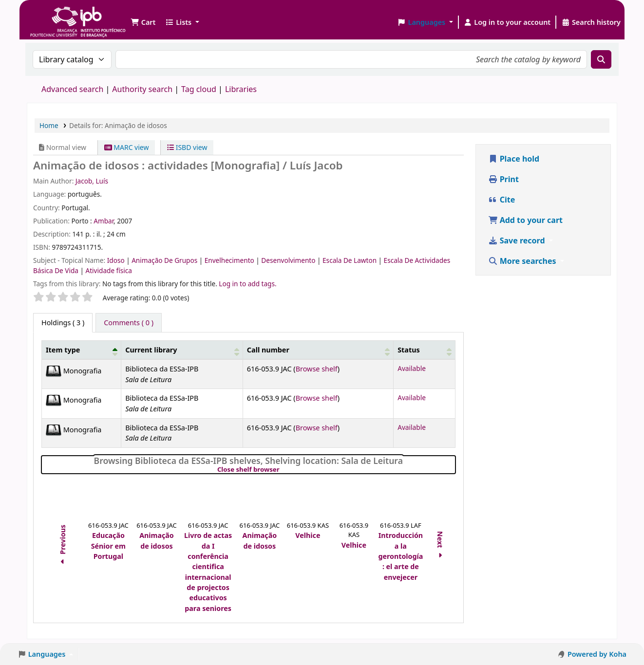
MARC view (127, 147)
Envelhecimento (230, 260)
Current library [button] (151, 350)
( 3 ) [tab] (63, 323)
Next (441, 546)
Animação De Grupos (165, 260)
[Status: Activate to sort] (424, 350)
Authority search (142, 89)
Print (503, 179)
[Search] (601, 59)
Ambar (104, 221)
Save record (518, 240)
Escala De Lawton (350, 260)
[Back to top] (615, 635)
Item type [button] (63, 350)
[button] (143, 22)
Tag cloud (199, 89)
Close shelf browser (282, 470)
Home (49, 125)
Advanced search (72, 89)
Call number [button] (268, 350)
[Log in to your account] (507, 22)
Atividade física (109, 270)
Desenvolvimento (289, 260)
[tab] (129, 323)
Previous (63, 546)
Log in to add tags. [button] (247, 284)
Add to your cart (526, 220)
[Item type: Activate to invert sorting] (82, 350)
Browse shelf (317, 369)
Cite (502, 200)
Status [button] (409, 350)
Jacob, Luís (92, 181)
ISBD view (187, 147)
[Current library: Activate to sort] (182, 350)
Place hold (514, 159)
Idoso (117, 260)
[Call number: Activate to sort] (318, 350)
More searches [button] (523, 261)
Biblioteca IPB (54, 15)
